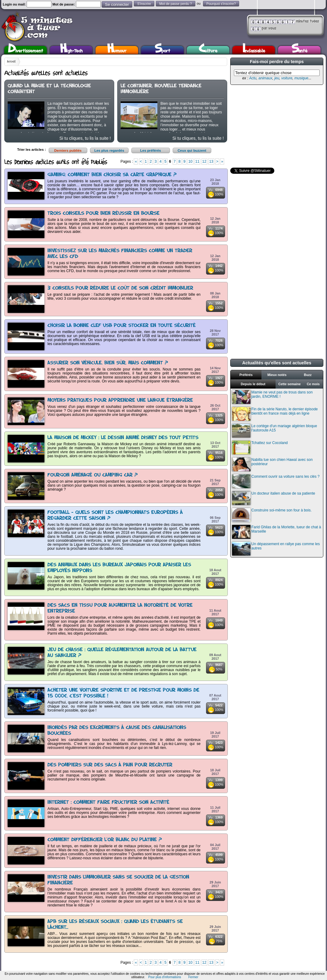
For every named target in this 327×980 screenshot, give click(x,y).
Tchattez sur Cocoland (260, 448)
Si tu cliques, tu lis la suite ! (85, 138)
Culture (208, 50)
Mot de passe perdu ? (175, 4)
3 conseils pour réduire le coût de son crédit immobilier (120, 288)
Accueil (11, 62)
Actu (253, 78)
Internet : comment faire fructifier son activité (108, 802)
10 (190, 161)
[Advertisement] (276, 126)
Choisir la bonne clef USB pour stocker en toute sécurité (122, 326)
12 (204, 161)
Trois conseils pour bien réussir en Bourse (103, 213)
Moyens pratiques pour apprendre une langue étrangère (120, 400)
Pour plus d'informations (165, 977)
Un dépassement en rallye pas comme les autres (276, 549)
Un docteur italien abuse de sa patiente (274, 498)
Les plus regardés (109, 150)
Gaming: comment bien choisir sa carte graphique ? (112, 175)
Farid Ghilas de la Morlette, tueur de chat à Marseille (276, 532)
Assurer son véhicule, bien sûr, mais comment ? (108, 363)
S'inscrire (144, 4)
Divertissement (26, 50)
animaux (265, 78)
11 (197, 161)
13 (211, 161)
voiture (287, 78)
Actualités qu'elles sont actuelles (277, 363)
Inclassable (254, 50)
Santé (299, 50)
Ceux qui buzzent (192, 150)
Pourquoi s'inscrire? (221, 4)
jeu (277, 78)
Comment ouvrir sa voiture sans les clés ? (276, 481)
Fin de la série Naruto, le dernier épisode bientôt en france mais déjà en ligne (275, 414)
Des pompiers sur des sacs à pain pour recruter (110, 765)
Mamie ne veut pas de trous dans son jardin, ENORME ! (272, 397)
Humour (117, 50)
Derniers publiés (68, 150)
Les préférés (151, 150)
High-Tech (71, 50)
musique (301, 78)
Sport (162, 50)
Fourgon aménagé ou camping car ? (93, 475)
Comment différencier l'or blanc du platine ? (105, 840)
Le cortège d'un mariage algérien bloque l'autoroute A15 (274, 431)
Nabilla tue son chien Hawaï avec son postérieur (272, 464)
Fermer (193, 977)
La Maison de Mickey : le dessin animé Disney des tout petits (123, 438)
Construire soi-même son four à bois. (272, 515)
